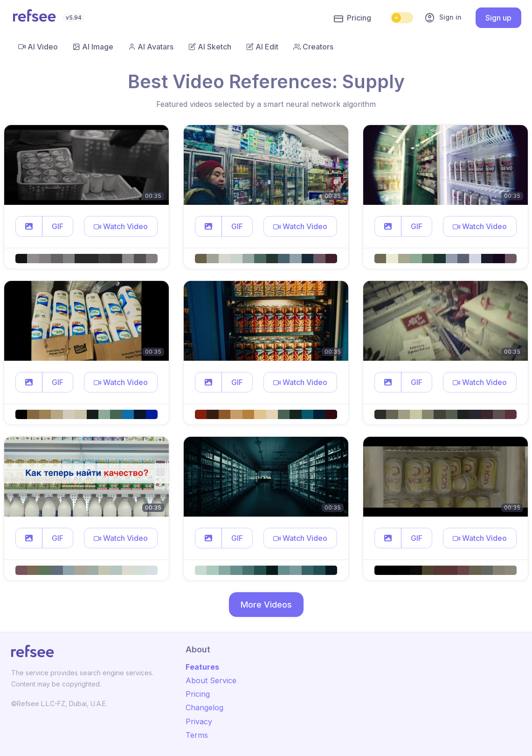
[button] (29, 226)
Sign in (443, 18)
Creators (313, 47)
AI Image (93, 47)
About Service (211, 680)
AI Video (38, 47)
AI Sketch (210, 47)
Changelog (204, 707)
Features (202, 667)
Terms (197, 735)
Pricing (352, 18)
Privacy (199, 721)
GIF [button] (58, 226)
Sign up (498, 18)
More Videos (266, 605)
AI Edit (262, 47)
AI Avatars (151, 47)
